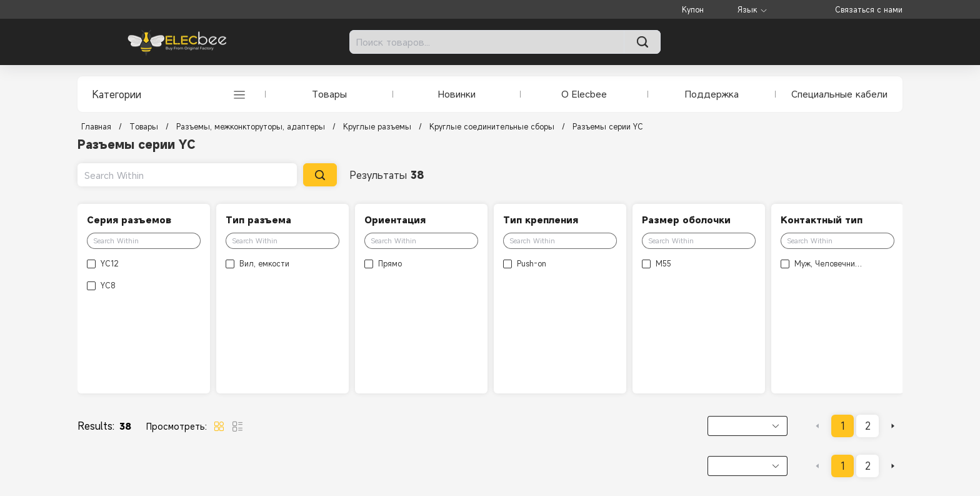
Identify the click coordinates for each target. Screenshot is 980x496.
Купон (693, 9)
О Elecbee (584, 94)
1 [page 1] (843, 426)
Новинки (457, 94)
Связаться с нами (869, 9)
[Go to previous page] (817, 426)
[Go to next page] (892, 426)
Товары (329, 94)
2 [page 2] (868, 426)
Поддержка (712, 94)
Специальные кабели (839, 94)
